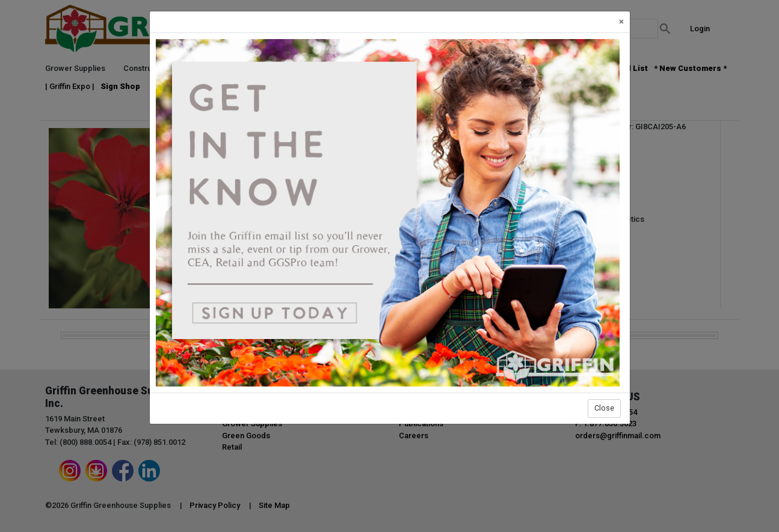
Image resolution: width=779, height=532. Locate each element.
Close (604, 408)
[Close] (621, 22)
